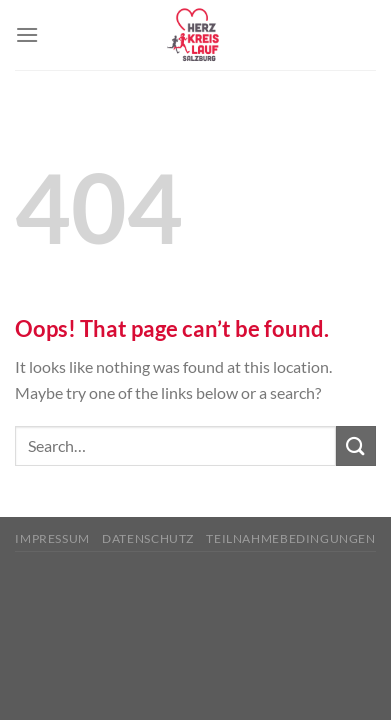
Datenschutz (148, 538)
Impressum (52, 538)
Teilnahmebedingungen (290, 538)
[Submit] (356, 445)
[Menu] (27, 34)
